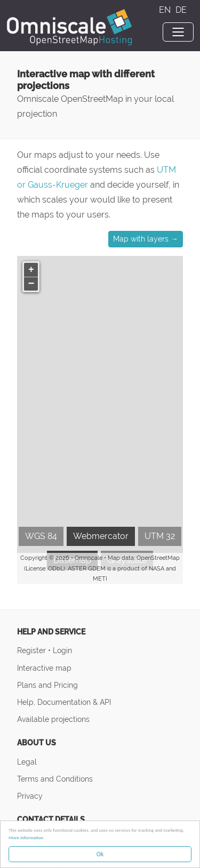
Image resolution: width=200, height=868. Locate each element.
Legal (27, 762)
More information (26, 837)
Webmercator (101, 536)
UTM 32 (160, 536)
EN (166, 10)
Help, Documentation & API (64, 702)
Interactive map (44, 668)
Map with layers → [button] (146, 239)
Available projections (53, 719)
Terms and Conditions (55, 779)
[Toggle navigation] (178, 32)
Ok (100, 854)
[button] (31, 270)
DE (181, 10)
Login (62, 650)
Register (33, 650)
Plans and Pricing (47, 685)
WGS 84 (41, 536)
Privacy (30, 796)
